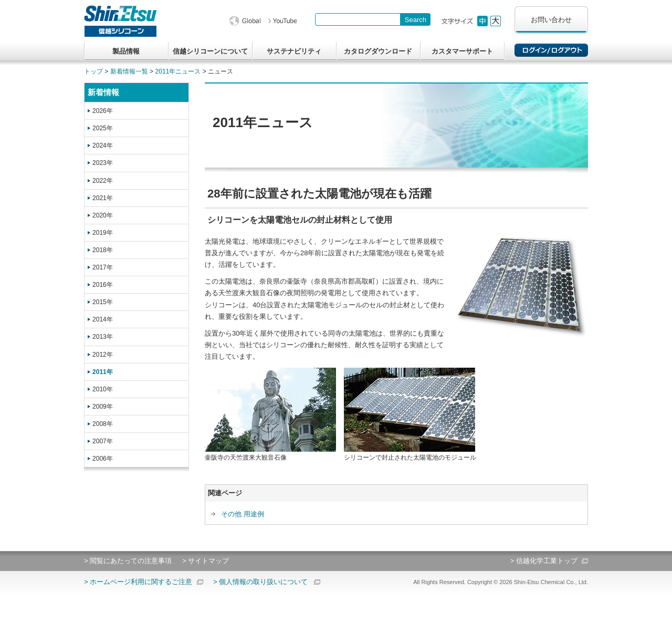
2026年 (103, 111)
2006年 (103, 459)
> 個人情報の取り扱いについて (260, 582)
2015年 (103, 302)
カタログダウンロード (378, 51)
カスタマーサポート (462, 51)
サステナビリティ (294, 51)
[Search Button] (416, 19)
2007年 (103, 441)
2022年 (103, 181)
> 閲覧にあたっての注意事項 (128, 561)
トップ (93, 71)
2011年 (103, 372)
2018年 (103, 250)
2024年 (103, 145)
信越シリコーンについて (210, 51)
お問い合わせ (551, 20)
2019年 (103, 233)
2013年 (103, 337)
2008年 (103, 424)
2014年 (103, 319)
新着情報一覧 (129, 71)
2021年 (103, 198)
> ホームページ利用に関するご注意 (138, 582)
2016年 (103, 285)
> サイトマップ (206, 561)
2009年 (103, 407)
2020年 (103, 215)
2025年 (103, 128)
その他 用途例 (243, 514)
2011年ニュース (178, 71)
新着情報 (103, 92)
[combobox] (358, 19)
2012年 (103, 355)
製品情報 (126, 51)
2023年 (103, 163)
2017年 (103, 267)
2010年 (103, 389)
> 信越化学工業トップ (544, 561)
